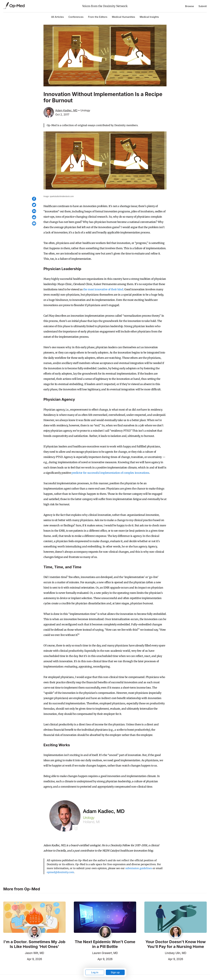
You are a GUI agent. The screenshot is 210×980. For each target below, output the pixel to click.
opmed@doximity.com (60, 872)
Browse (189, 6)
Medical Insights (149, 17)
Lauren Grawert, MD (105, 953)
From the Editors (98, 17)
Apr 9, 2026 (23, 959)
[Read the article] (34, 917)
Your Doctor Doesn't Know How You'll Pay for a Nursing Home (175, 944)
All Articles (58, 17)
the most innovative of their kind (103, 289)
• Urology (84, 110)
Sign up (115, 972)
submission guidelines (139, 868)
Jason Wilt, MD (35, 953)
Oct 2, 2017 (62, 114)
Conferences (76, 17)
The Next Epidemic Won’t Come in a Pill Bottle (105, 944)
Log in (95, 972)
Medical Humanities (123, 17)
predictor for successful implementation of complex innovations (110, 473)
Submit (203, 6)
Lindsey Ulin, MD (176, 953)
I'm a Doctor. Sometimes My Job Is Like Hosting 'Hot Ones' (35, 944)
